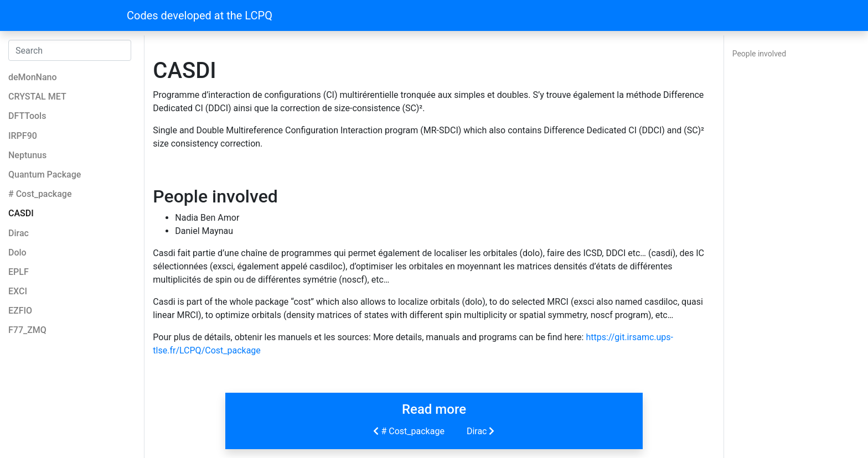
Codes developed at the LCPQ (200, 15)
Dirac (482, 431)
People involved (759, 54)
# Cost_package (407, 431)
